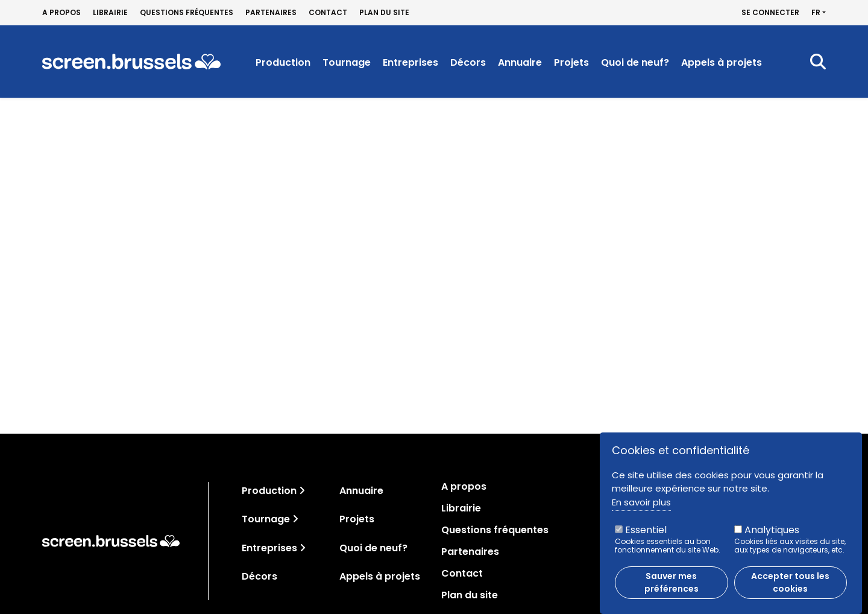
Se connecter (770, 13)
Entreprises (410, 62)
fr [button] (816, 13)
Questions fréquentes (187, 13)
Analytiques (772, 535)
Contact (328, 13)
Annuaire (520, 62)
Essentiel (646, 535)
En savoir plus (641, 508)
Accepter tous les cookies (790, 588)
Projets (571, 62)
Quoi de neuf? (635, 62)
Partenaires (271, 13)
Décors (468, 62)
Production (283, 62)
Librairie (110, 13)
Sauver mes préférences (671, 588)
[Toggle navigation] (302, 491)
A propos (61, 13)
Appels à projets (722, 62)
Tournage (347, 62)
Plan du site (384, 13)
